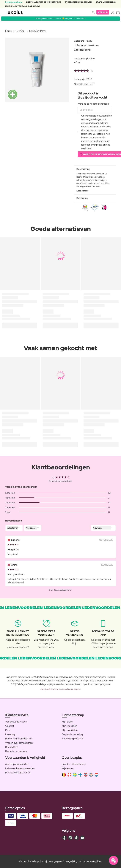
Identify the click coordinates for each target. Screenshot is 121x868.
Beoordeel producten (73, 739)
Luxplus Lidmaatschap (74, 764)
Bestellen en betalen (16, 751)
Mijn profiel (67, 722)
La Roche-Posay (38, 31)
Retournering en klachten (19, 739)
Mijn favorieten (70, 730)
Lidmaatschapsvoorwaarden (20, 768)
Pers (8, 730)
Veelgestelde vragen (16, 722)
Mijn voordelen (69, 726)
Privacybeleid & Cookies (18, 773)
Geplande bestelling (72, 734)
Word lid (103, 12)
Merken (20, 31)
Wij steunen (68, 768)
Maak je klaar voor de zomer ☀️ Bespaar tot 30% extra (61, 18)
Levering (10, 734)
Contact (10, 726)
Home (9, 31)
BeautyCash (12, 747)
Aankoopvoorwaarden (17, 764)
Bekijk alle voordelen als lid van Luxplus (61, 689)
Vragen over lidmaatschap (19, 743)
